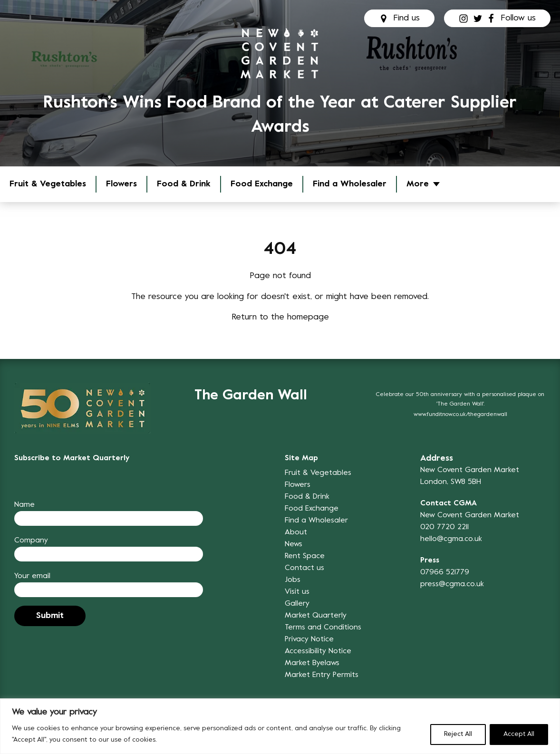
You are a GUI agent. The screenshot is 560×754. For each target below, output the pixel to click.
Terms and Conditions (323, 628)
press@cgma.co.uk (452, 584)
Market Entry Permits (322, 675)
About (296, 532)
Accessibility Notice (318, 651)
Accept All (519, 734)
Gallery (297, 604)
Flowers (121, 184)
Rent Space (305, 556)
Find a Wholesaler (350, 184)
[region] (280, 726)
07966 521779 (445, 572)
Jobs (293, 580)
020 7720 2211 (444, 527)
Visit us (297, 592)
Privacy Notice (309, 639)
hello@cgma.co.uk (451, 539)
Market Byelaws (312, 663)
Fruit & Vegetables (48, 184)
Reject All (458, 734)
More (418, 184)
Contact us (304, 568)
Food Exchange (262, 184)
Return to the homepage (280, 317)
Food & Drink (184, 184)
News (294, 544)
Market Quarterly (316, 616)
